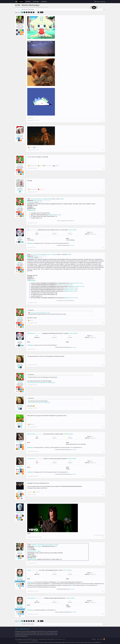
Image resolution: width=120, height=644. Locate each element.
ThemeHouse (35, 641)
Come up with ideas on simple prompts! (41, 199)
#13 (103, 427)
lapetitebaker (20, 578)
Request (50, 215)
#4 (103, 192)
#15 (103, 476)
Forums (21, 2)
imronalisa (20, 364)
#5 (103, 223)
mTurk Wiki (36, 2)
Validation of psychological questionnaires (42, 545)
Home (16, 2)
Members (28, 2)
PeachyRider (20, 442)
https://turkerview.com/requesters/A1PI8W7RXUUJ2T (41, 382)
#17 (103, 537)
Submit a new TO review (34, 551)
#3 (103, 168)
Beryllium (94, 639)
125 (38, 12)
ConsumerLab (31, 458)
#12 (103, 408)
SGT (28, 230)
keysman (20, 552)
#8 (103, 323)
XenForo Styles (51, 639)
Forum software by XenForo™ (27, 639)
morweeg (20, 165)
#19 (103, 591)
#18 (103, 563)
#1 (103, 120)
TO (56, 546)
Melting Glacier (40, 7)
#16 (103, 495)
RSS (104, 639)
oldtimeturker (20, 135)
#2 (103, 150)
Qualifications (31, 210)
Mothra (20, 491)
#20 (103, 614)
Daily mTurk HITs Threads (26, 7)
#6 (103, 247)
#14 (103, 452)
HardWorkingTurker (20, 512)
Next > (42, 12)
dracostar (20, 423)
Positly (36, 256)
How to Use (57, 215)
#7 (103, 303)
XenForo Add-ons (43, 639)
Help (98, 639)
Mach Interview (38, 200)
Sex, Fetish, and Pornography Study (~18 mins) (43, 254)
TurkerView (30, 202)
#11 (103, 385)
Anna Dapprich (38, 546)
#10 (103, 365)
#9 (103, 349)
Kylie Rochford (31, 333)
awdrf (20, 238)
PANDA (62, 199)
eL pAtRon (20, 188)
